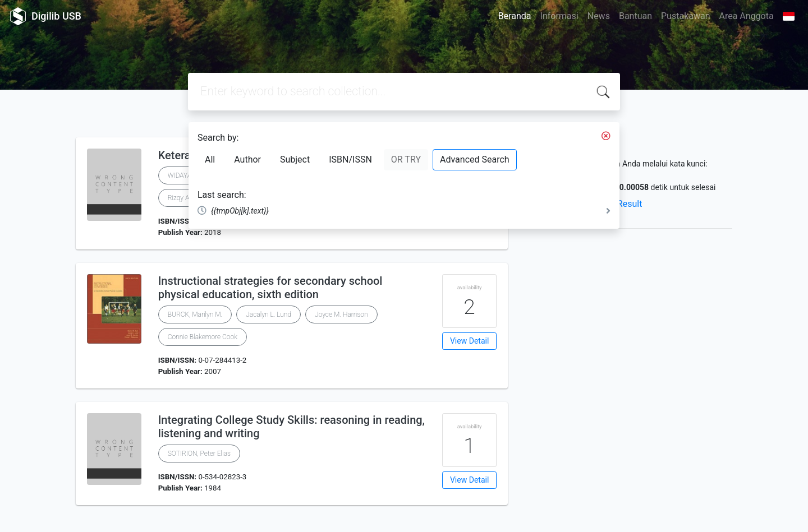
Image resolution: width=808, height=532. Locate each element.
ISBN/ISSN (350, 159)
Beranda (515, 16)
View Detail (469, 341)
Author (247, 159)
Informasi (559, 16)
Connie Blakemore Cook (203, 337)
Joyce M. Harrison (341, 314)
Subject (295, 159)
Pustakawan (685, 16)
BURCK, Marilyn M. (195, 314)
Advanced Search (475, 159)
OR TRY (406, 159)
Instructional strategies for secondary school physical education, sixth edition (270, 288)
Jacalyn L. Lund (268, 314)
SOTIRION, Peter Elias (199, 454)
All (210, 159)
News (599, 16)
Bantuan (635, 16)
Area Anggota (747, 16)
